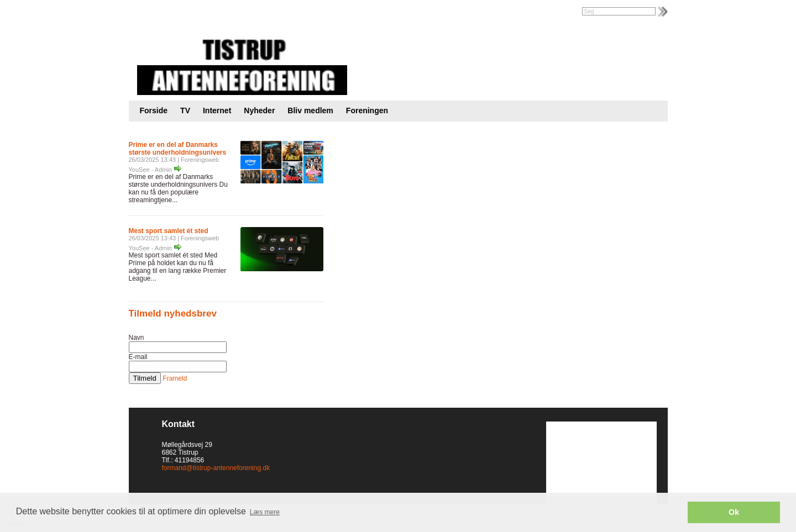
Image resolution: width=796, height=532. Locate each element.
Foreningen (367, 110)
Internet (217, 110)
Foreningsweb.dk (199, 12)
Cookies (32, 468)
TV (185, 110)
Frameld (175, 378)
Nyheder (259, 110)
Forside (154, 110)
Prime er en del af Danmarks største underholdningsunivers (178, 149)
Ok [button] (734, 512)
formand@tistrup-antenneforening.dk (216, 468)
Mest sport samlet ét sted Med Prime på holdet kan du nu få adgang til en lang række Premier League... (178, 267)
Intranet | (153, 12)
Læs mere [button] (265, 512)
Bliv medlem (310, 110)
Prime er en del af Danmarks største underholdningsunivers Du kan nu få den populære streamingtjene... (178, 188)
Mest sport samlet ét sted (169, 231)
